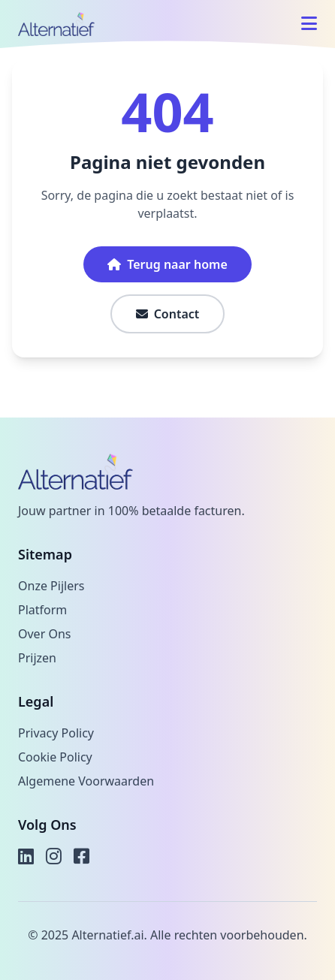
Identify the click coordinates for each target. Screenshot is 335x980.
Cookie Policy (55, 757)
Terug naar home (167, 264)
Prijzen (37, 658)
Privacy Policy (56, 733)
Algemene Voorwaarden (86, 781)
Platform (42, 610)
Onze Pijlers (51, 586)
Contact (168, 314)
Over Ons (44, 634)
